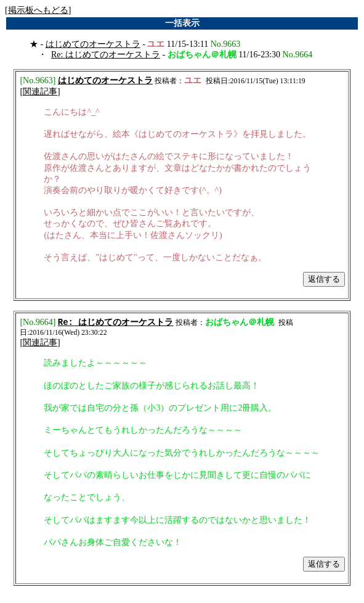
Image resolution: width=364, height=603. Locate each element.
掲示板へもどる (38, 10)
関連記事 (40, 93)
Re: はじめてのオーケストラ (106, 55)
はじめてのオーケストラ (93, 44)
